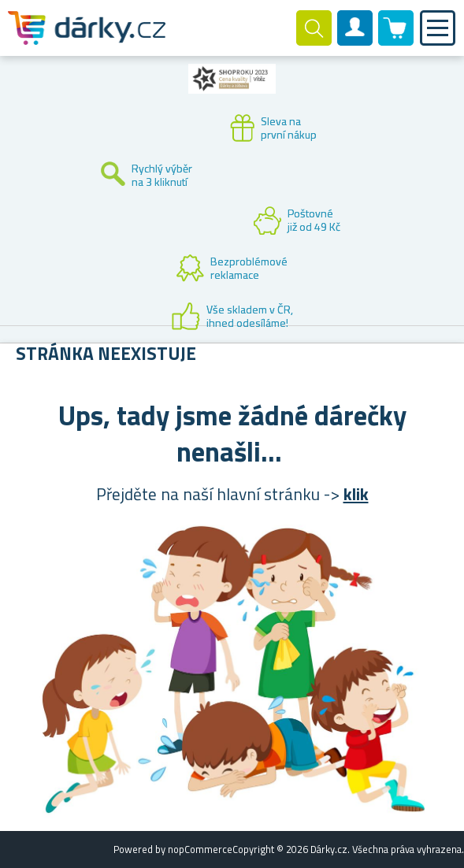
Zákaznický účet (355, 41)
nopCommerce (200, 849)
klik (356, 494)
